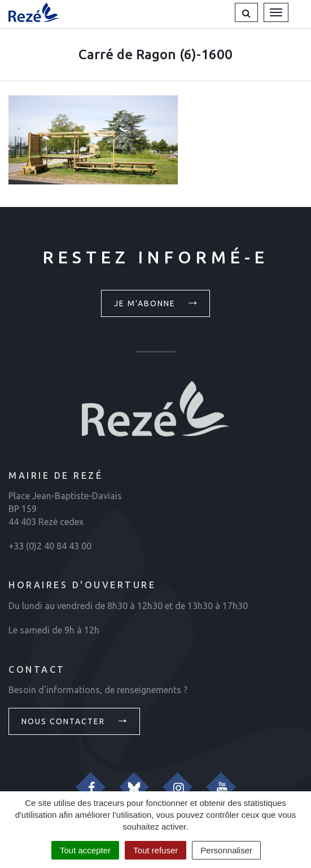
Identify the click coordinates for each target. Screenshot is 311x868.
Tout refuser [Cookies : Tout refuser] (155, 850)
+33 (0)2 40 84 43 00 (50, 546)
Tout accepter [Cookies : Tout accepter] (85, 850)
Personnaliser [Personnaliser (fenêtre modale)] (226, 850)
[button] (246, 12)
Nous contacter (76, 720)
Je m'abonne (157, 302)
